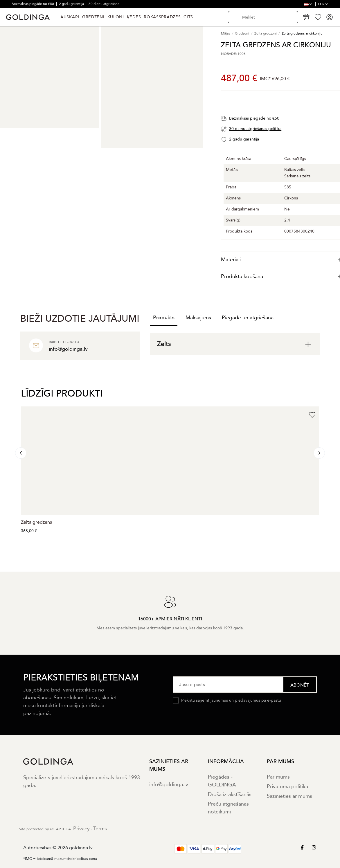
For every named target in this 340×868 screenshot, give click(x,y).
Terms (100, 829)
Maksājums (198, 318)
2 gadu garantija (72, 4)
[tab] (235, 344)
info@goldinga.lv (169, 785)
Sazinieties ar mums (289, 796)
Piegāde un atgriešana (248, 318)
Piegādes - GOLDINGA (222, 781)
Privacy (81, 829)
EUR (323, 4)
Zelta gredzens (36, 522)
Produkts (164, 318)
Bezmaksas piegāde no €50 (33, 4)
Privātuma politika (287, 787)
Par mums (278, 777)
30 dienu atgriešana (104, 4)
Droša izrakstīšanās (230, 794)
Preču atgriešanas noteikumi (228, 808)
